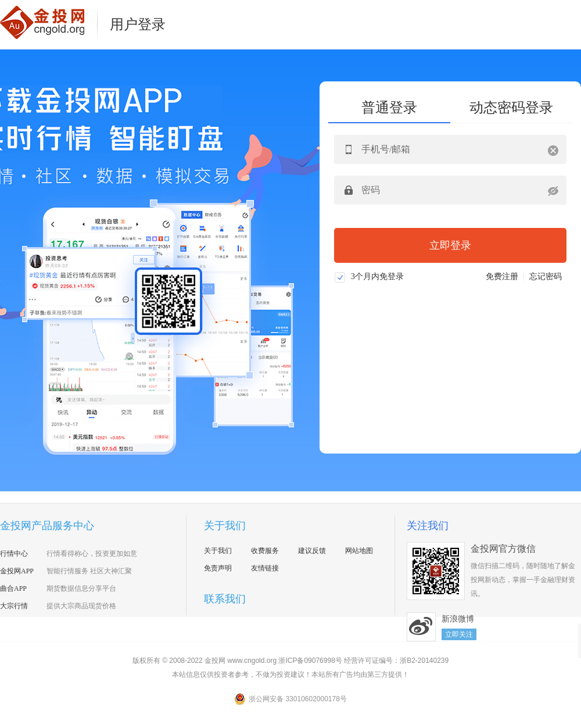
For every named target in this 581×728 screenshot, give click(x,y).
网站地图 (359, 551)
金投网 (49, 22)
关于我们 (225, 526)
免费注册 (502, 276)
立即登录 (450, 245)
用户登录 (138, 24)
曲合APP (13, 588)
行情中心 (14, 554)
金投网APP (17, 571)
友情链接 (265, 568)
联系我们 (225, 599)
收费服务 (265, 551)
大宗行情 (14, 606)
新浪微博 (421, 627)
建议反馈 (312, 551)
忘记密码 (546, 276)
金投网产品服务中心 (47, 526)
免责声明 (218, 568)
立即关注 (459, 634)
